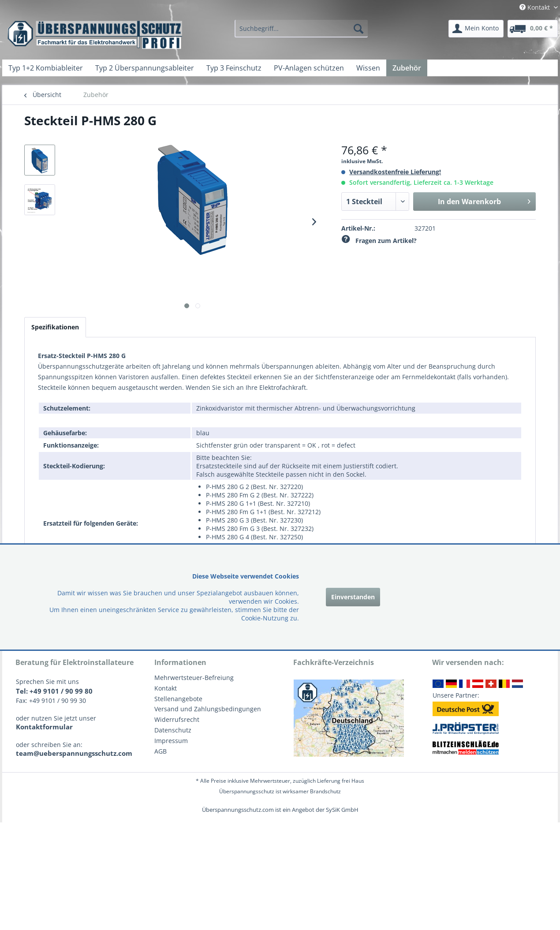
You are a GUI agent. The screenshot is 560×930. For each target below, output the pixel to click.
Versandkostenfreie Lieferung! (395, 172)
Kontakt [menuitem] (536, 7)
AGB (161, 751)
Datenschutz (173, 730)
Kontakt (166, 688)
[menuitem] (301, 29)
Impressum (171, 741)
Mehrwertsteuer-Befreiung (194, 678)
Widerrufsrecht (177, 719)
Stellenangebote (178, 699)
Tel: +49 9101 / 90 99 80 (54, 691)
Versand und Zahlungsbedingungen (208, 709)
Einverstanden (353, 597)
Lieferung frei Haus (341, 781)
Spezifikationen (55, 327)
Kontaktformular (44, 727)
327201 (425, 228)
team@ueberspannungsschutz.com (74, 753)
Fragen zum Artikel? (379, 241)
